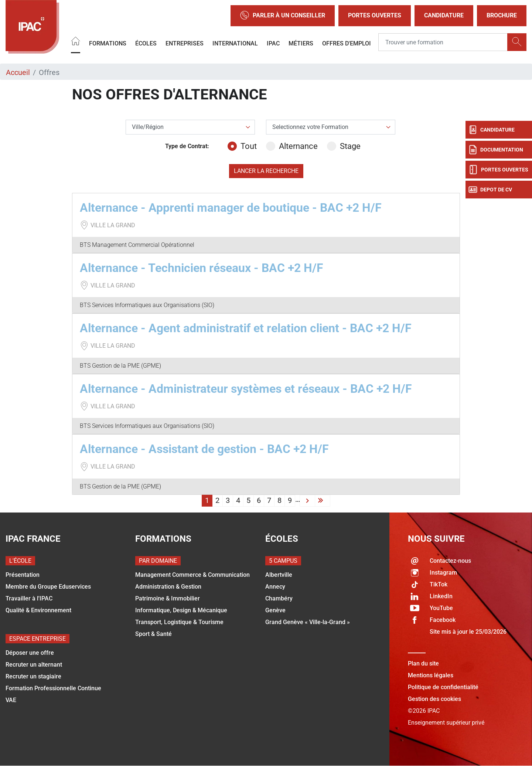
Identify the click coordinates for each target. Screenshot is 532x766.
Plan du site (423, 663)
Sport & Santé (154, 634)
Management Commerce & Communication (192, 575)
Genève (275, 610)
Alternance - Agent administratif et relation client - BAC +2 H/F (246, 328)
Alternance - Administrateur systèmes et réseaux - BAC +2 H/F (246, 389)
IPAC (273, 43)
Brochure (502, 15)
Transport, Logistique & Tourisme (179, 622)
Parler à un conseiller (283, 16)
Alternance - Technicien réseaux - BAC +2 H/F (202, 268)
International (235, 43)
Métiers (301, 43)
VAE (11, 700)
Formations (108, 43)
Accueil (18, 72)
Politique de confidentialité (443, 687)
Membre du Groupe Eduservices (48, 587)
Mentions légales (431, 675)
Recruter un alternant (34, 665)
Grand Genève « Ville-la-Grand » (308, 622)
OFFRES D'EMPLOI (347, 43)
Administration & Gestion (168, 587)
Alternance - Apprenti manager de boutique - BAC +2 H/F (231, 208)
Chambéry (279, 598)
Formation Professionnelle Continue (53, 688)
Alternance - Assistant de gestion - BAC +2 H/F (204, 449)
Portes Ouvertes (375, 15)
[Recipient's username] (443, 42)
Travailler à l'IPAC (29, 598)
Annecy (275, 587)
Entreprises (185, 43)
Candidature (444, 15)
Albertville (279, 575)
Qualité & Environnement (38, 610)
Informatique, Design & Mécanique (181, 610)
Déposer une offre (30, 653)
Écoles (146, 43)
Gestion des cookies (434, 699)
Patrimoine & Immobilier (168, 598)
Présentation (23, 575)
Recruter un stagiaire (33, 676)
